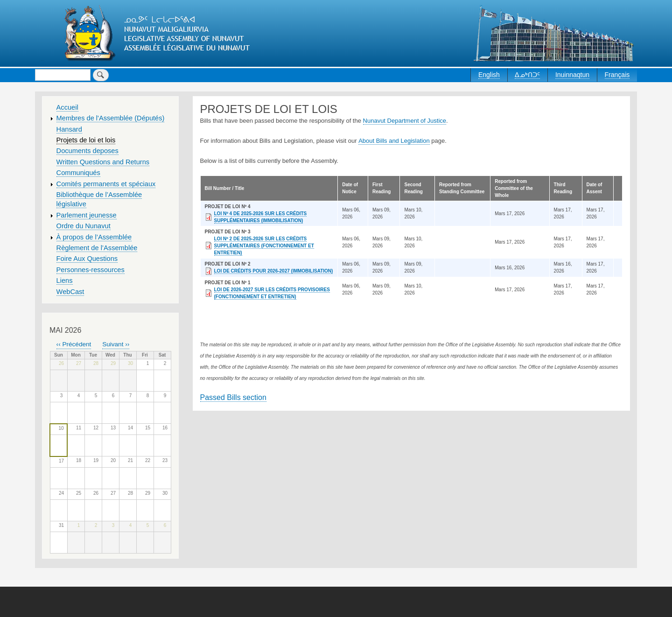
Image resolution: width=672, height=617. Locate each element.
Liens (65, 280)
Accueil (67, 107)
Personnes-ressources (91, 270)
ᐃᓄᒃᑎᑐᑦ (527, 75)
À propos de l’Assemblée (94, 237)
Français (617, 75)
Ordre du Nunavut (84, 226)
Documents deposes (87, 151)
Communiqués (78, 173)
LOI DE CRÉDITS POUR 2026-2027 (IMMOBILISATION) (274, 271)
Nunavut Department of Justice (405, 121)
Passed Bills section (233, 397)
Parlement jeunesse (87, 215)
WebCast (70, 292)
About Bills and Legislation (394, 141)
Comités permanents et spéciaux (106, 184)
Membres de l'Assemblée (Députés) (111, 118)
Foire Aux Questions (87, 259)
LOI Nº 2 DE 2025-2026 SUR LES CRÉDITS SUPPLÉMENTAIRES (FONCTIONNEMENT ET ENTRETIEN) (264, 246)
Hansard (69, 129)
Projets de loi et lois (86, 140)
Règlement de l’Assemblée (97, 248)
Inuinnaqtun (572, 75)
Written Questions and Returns (103, 162)
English (489, 75)
